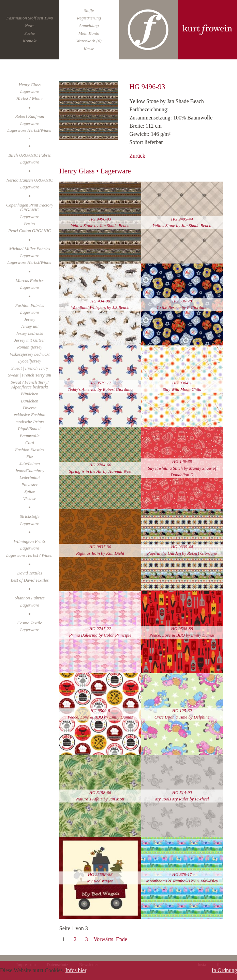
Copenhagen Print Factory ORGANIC (30, 208)
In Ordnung (224, 970)
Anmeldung (89, 26)
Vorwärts (103, 939)
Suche (30, 33)
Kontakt (30, 41)
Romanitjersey (30, 347)
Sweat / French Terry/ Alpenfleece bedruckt (29, 385)
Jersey (30, 319)
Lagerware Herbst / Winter (30, 555)
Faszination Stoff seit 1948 (29, 18)
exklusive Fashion (30, 415)
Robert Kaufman (29, 116)
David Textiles (29, 573)
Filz (30, 457)
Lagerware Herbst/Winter (29, 130)
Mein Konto (89, 33)
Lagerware (30, 124)
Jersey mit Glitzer (29, 340)
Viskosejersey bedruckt (30, 354)
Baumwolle (30, 436)
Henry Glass (30, 85)
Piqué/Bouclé (29, 429)
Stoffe (89, 11)
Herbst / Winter (29, 99)
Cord (30, 443)
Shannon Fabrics (30, 598)
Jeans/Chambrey (30, 471)
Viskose (30, 499)
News (30, 26)
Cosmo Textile (30, 623)
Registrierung (89, 18)
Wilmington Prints (30, 541)
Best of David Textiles (30, 580)
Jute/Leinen (30, 464)
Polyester (30, 485)
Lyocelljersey (30, 361)
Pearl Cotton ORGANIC (29, 231)
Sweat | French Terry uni (29, 375)
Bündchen (29, 401)
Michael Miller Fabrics (30, 249)
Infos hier (76, 970)
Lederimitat (30, 478)
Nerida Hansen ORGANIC (30, 180)
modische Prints (29, 422)
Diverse (30, 408)
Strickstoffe (30, 516)
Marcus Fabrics (30, 281)
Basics (29, 224)
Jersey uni (30, 326)
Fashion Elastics (30, 450)
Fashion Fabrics (29, 306)
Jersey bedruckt (30, 333)
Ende (122, 939)
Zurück (137, 156)
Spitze (30, 492)
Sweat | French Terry (29, 368)
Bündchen (29, 394)
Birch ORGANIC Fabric (30, 155)
